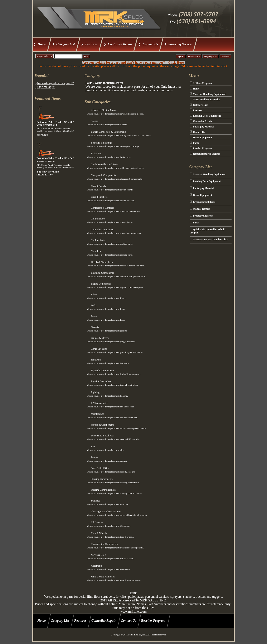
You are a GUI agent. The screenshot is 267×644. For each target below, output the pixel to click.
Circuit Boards (98, 186)
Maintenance (97, 414)
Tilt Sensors (97, 522)
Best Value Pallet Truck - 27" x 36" (55, 158)
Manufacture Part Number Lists (210, 239)
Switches (95, 501)
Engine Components (101, 284)
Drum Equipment (202, 137)
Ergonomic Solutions (204, 202)
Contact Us (150, 44)
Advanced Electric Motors (104, 110)
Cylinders (96, 251)
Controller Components (103, 229)
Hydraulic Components (103, 371)
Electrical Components (102, 273)
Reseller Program (202, 148)
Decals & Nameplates (102, 262)
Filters (94, 295)
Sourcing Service (180, 44)
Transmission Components (104, 544)
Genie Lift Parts (99, 349)
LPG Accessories (99, 403)
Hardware (96, 360)
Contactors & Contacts (102, 208)
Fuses (94, 316)
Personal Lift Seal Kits (102, 436)
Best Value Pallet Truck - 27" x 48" (55, 122)
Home (42, 44)
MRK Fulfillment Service (207, 100)
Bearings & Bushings (102, 143)
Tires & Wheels (99, 533)
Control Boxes (98, 219)
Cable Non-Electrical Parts (104, 164)
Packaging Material (203, 127)
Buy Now (42, 172)
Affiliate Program (202, 83)
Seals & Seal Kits (100, 468)
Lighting (95, 392)
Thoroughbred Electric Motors (106, 512)
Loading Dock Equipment (207, 116)
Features (91, 44)
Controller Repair (120, 44)
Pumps (94, 457)
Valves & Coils (99, 555)
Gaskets (95, 327)
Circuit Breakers (99, 197)
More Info (42, 135)
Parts (89, 83)
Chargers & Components (103, 175)
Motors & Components (103, 425)
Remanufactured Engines (207, 154)
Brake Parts (97, 154)
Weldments (97, 566)
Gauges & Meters (100, 338)
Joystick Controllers (101, 381)
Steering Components (102, 479)
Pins (93, 446)
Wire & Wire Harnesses (103, 577)
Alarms (95, 121)
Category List (65, 44)
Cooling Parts (98, 240)
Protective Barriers (203, 216)
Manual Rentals (202, 209)
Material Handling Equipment (209, 94)
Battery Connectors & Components (109, 132)
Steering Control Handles (104, 490)
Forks (94, 305)
